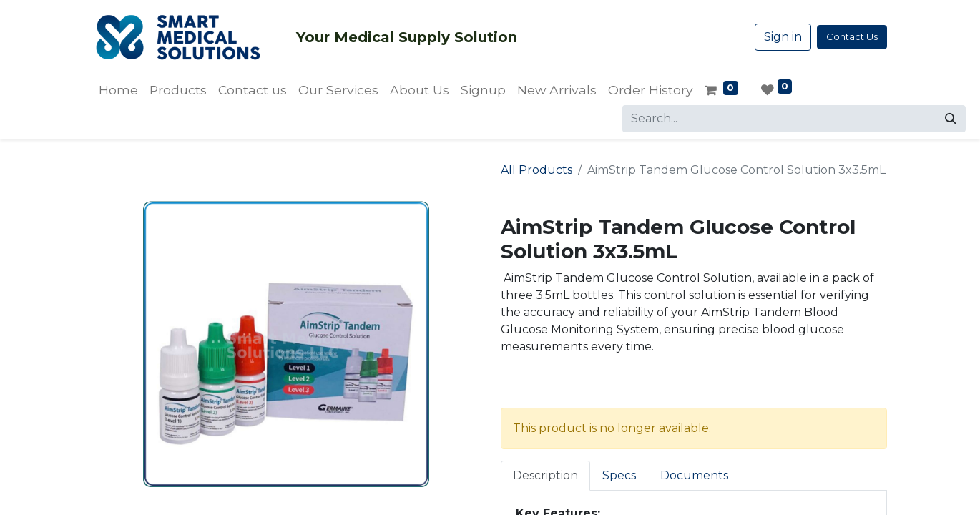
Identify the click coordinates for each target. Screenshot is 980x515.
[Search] (951, 119)
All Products (536, 170)
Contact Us (852, 36)
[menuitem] (118, 90)
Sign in (783, 37)
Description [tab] (545, 475)
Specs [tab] (619, 475)
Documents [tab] (694, 475)
